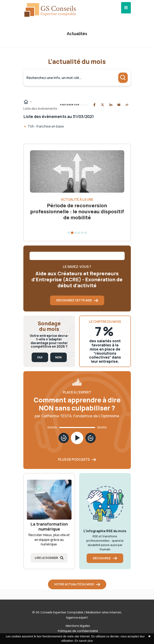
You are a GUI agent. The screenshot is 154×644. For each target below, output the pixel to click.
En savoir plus (84, 641)
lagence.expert (77, 618)
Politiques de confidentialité (78, 631)
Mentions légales (78, 626)
